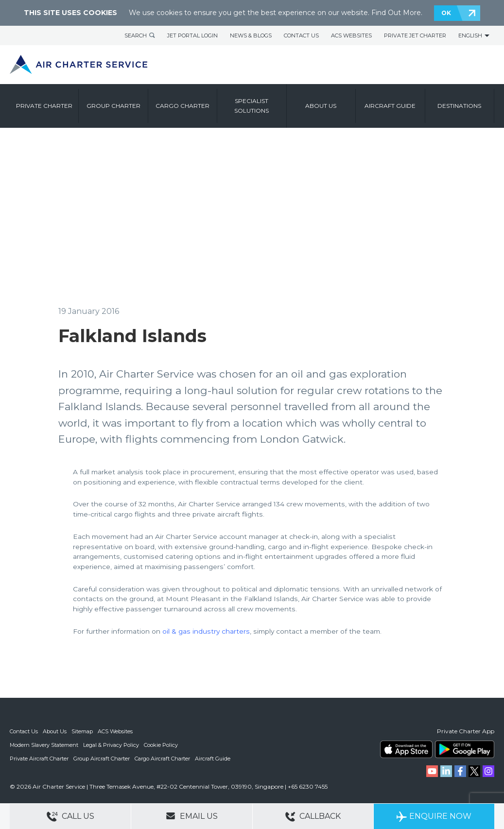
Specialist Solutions (252, 106)
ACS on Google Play (465, 749)
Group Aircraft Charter (102, 759)
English (470, 35)
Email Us (192, 816)
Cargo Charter (182, 106)
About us (321, 106)
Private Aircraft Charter (39, 759)
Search (136, 35)
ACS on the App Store (406, 749)
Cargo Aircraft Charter (162, 759)
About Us (55, 731)
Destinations (459, 106)
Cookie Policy (161, 745)
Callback (313, 817)
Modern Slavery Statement (44, 745)
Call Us (70, 817)
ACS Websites (351, 35)
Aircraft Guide (390, 106)
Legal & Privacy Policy (111, 745)
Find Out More (396, 13)
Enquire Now (434, 817)
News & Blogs (251, 35)
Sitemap (82, 731)
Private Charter (44, 106)
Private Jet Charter (415, 35)
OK (446, 13)
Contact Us (301, 35)
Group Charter (113, 106)
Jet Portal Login (192, 35)
